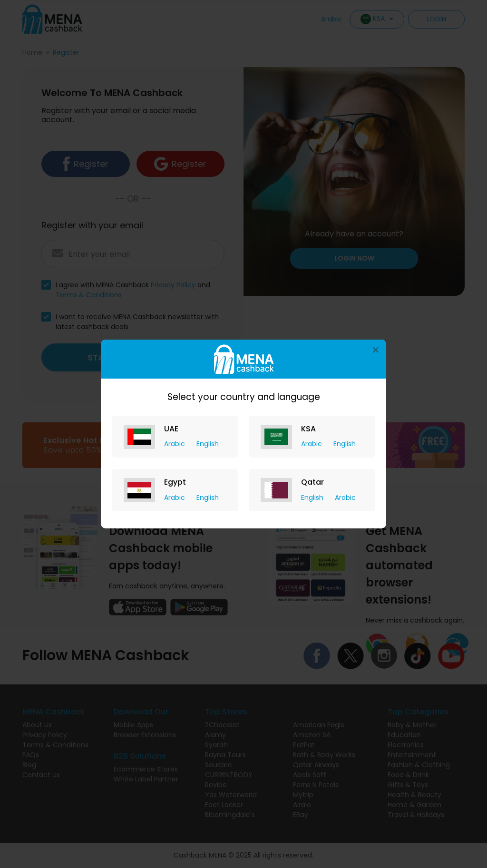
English (208, 444)
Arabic (175, 444)
